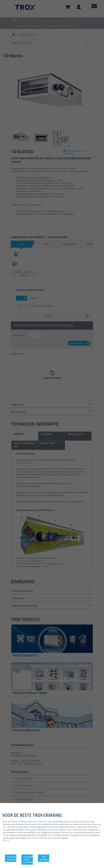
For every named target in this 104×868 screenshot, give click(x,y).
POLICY (6, 841)
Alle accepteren (45, 858)
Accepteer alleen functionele (28, 860)
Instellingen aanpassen (12, 858)
